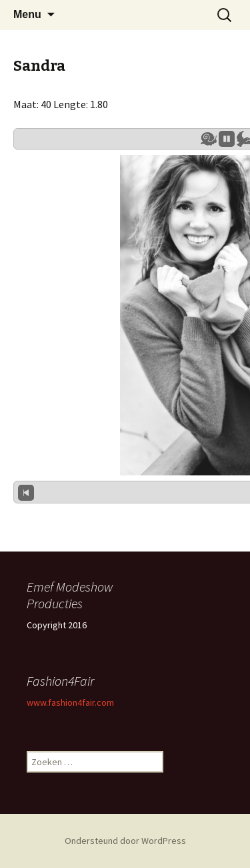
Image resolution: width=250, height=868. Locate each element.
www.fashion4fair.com (70, 702)
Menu (27, 14)
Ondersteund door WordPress (125, 841)
